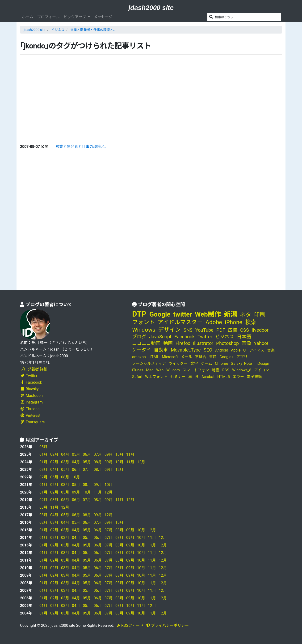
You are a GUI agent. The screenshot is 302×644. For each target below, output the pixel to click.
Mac (150, 370)
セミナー (178, 377)
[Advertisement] (55, 95)
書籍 (213, 357)
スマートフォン (196, 370)
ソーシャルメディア (149, 363)
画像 (246, 343)
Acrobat (208, 377)
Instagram (31, 402)
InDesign (262, 363)
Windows (144, 330)
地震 (216, 370)
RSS (226, 370)
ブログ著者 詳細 (34, 369)
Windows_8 (242, 370)
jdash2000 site (151, 8)
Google (160, 314)
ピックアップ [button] (75, 17)
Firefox (183, 343)
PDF (221, 330)
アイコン (262, 370)
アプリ (242, 357)
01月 (43, 454)
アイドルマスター (180, 322)
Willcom (173, 370)
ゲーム (206, 363)
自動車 (161, 350)
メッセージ (103, 17)
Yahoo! (261, 343)
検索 (251, 322)
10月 (119, 454)
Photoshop (227, 343)
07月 (98, 454)
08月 (98, 462)
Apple (236, 350)
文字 (194, 363)
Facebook (31, 382)
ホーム (28, 17)
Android (222, 350)
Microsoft (170, 357)
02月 (54, 454)
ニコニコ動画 (146, 343)
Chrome (221, 363)
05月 (43, 447)
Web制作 (208, 314)
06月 (87, 454)
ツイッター (178, 363)
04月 (65, 454)
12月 (141, 462)
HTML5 (224, 377)
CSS (245, 330)
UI (245, 350)
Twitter (29, 376)
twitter (183, 314)
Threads (30, 409)
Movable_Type (186, 350)
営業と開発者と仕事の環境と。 (93, 30)
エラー (238, 377)
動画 (168, 343)
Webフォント (156, 377)
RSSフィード (130, 625)
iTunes (138, 370)
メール (186, 357)
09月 (109, 454)
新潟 (231, 314)
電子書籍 (254, 377)
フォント (143, 322)
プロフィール (48, 17)
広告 (233, 330)
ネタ (246, 315)
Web (160, 370)
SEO (208, 350)
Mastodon (31, 396)
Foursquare (32, 422)
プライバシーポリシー (168, 625)
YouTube (204, 330)
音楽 (271, 350)
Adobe (214, 322)
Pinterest (30, 415)
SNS (188, 330)
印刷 (260, 315)
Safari (137, 377)
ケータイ (142, 350)
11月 (130, 454)
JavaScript (160, 337)
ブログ (139, 337)
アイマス (257, 350)
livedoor (260, 330)
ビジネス (58, 30)
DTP (139, 314)
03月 (65, 462)
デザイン (169, 330)
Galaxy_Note (241, 363)
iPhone (234, 322)
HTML (154, 357)
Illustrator (203, 343)
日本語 (244, 337)
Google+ (226, 357)
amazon (139, 357)
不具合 (201, 357)
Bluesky (29, 389)
